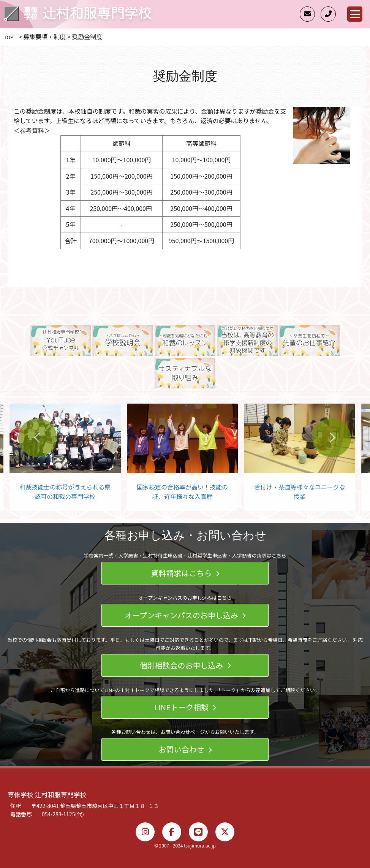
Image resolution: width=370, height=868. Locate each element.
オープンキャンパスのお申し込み (185, 615)
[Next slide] (332, 437)
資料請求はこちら (185, 573)
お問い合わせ (185, 749)
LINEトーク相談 (185, 707)
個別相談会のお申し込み (185, 665)
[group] (67, 457)
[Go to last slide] (38, 437)
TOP (9, 37)
